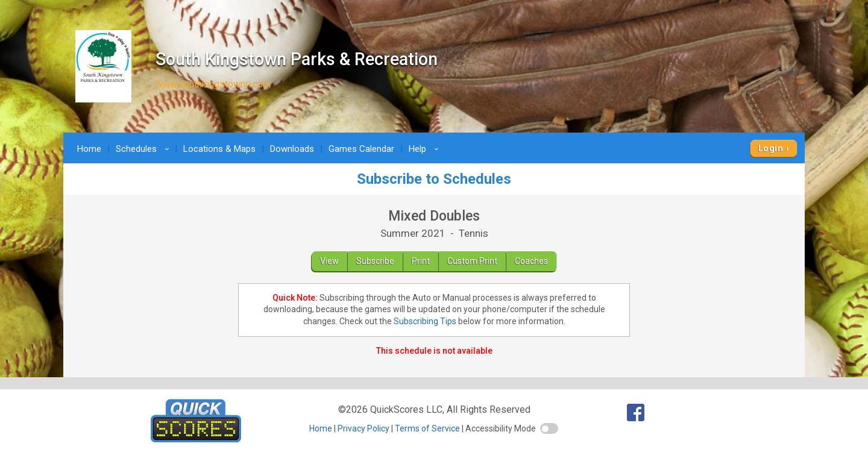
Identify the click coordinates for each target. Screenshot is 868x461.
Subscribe (375, 261)
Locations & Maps (219, 149)
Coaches (531, 261)
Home (89, 149)
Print (421, 261)
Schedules (144, 149)
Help (426, 149)
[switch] (549, 428)
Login (771, 148)
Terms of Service (427, 428)
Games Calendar (361, 149)
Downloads (292, 149)
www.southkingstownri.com (213, 84)
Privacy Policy (363, 428)
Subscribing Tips (425, 321)
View (329, 261)
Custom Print (472, 261)
